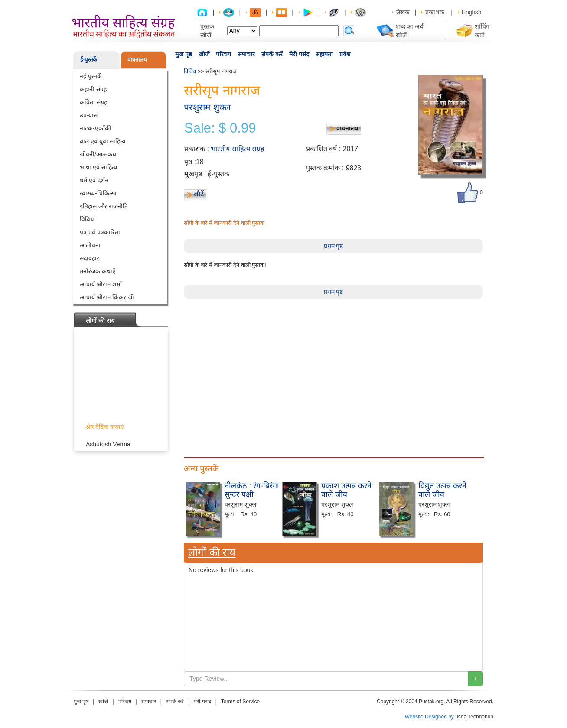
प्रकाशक (435, 12)
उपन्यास (89, 115)
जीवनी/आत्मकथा (99, 154)
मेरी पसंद (299, 54)
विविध (87, 219)
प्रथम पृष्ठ (334, 246)
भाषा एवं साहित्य (98, 167)
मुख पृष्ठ (184, 54)
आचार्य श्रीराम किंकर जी (107, 297)
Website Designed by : (431, 717)
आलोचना (90, 245)
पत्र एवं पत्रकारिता (100, 232)
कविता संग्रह (93, 102)
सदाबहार (90, 258)
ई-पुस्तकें (89, 60)
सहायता (324, 54)
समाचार (246, 54)
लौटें (199, 194)
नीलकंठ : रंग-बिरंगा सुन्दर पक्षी (252, 490)
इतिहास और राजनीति (104, 206)
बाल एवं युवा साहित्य (103, 141)
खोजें (204, 54)
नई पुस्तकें (91, 76)
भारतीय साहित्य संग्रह (238, 149)
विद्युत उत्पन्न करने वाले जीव (442, 490)
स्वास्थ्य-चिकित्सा (98, 193)
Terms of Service (240, 702)
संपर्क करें (272, 54)
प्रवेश (345, 54)
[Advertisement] (333, 359)
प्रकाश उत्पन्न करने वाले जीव (346, 490)
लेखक (403, 12)
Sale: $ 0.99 (220, 128)
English (472, 12)
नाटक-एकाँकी (96, 128)
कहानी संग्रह (93, 89)
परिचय (223, 54)
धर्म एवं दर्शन (94, 180)
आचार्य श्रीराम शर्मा (101, 284)
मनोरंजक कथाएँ (98, 271)
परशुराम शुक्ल (207, 107)
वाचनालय (137, 60)
